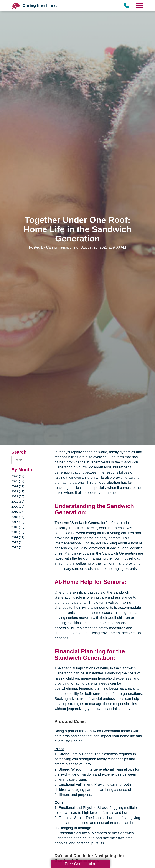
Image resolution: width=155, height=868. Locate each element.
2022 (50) (18, 496)
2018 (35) (18, 517)
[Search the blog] (29, 460)
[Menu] (139, 6)
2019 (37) (18, 512)
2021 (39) (18, 502)
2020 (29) (18, 507)
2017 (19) (18, 522)
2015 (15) (18, 532)
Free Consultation (81, 864)
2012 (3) (17, 547)
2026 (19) (18, 476)
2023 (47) (18, 491)
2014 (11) (18, 537)
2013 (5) (17, 542)
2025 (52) (18, 481)
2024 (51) (18, 486)
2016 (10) (18, 527)
